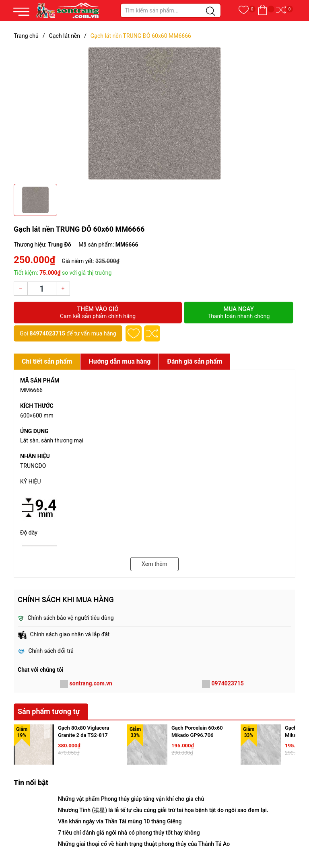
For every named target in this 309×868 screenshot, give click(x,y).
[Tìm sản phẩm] (171, 10)
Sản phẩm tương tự (49, 711)
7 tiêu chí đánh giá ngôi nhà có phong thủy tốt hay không (129, 833)
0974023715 (228, 683)
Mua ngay (239, 313)
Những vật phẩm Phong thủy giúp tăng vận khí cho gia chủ (131, 799)
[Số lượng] (42, 289)
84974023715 (47, 333)
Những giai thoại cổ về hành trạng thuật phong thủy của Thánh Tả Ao (144, 844)
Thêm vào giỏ (98, 313)
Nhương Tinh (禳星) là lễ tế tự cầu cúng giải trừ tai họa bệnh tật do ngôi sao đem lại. (163, 810)
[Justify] (211, 12)
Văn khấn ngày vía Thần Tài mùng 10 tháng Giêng (120, 821)
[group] (154, 113)
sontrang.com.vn (91, 683)
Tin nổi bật (31, 783)
